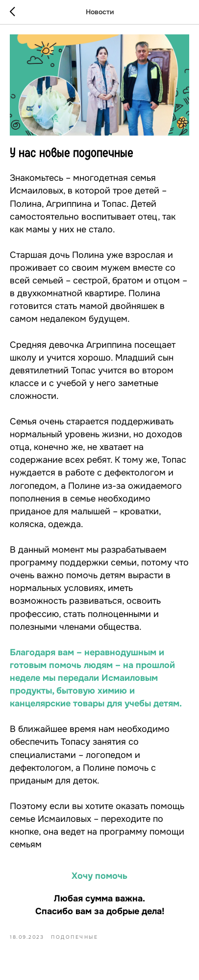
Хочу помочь (99, 876)
